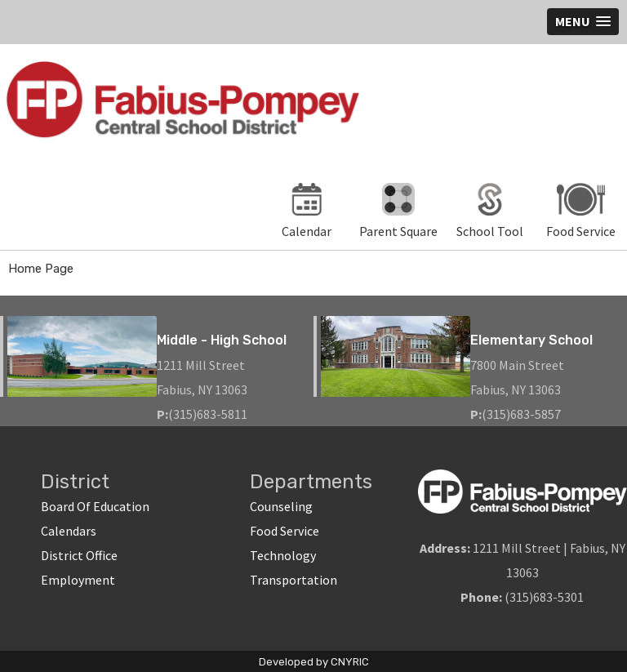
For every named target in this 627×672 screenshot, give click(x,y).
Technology (283, 555)
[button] (583, 22)
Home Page (41, 269)
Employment (78, 580)
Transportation (293, 580)
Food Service (285, 531)
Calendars (69, 531)
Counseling (281, 506)
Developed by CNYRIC (314, 662)
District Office (79, 555)
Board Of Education (95, 506)
